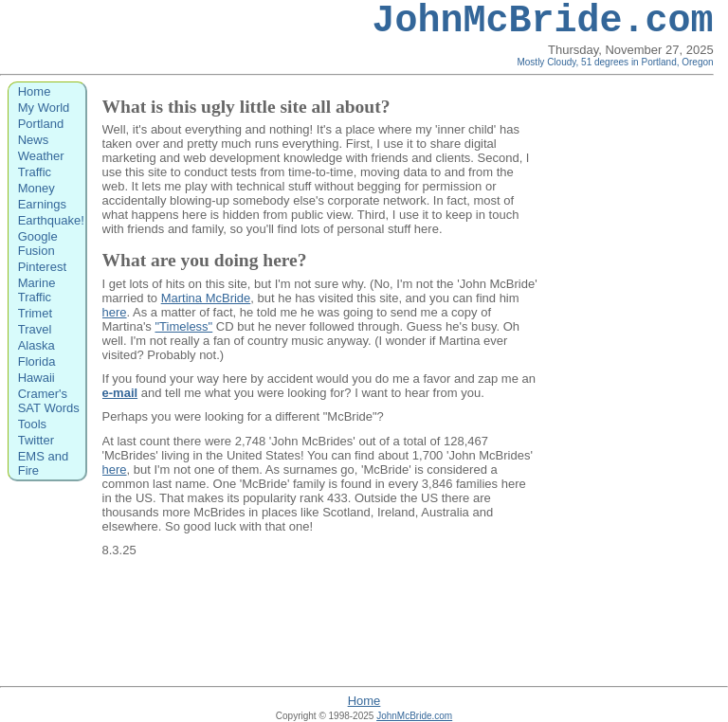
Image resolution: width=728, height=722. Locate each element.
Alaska (36, 345)
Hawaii (36, 378)
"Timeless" (183, 326)
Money (36, 188)
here (115, 312)
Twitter (36, 440)
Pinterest (42, 267)
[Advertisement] (636, 380)
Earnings (42, 204)
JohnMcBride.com (543, 21)
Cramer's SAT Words (49, 401)
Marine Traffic (37, 290)
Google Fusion (38, 244)
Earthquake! (51, 220)
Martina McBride (206, 298)
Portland (41, 124)
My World (44, 108)
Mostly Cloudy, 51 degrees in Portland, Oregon (615, 62)
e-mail (120, 393)
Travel (35, 329)
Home (35, 91)
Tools (32, 424)
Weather (41, 156)
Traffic (35, 172)
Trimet (35, 313)
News (34, 140)
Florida (37, 361)
